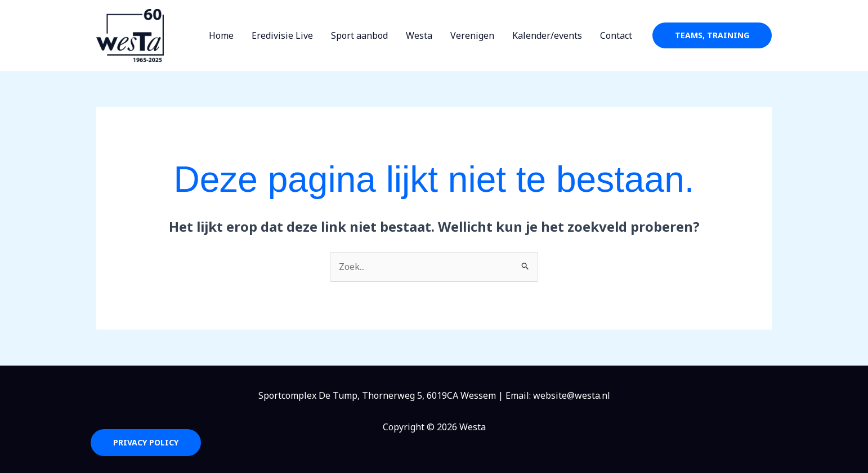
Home (221, 35)
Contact (616, 35)
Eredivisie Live (282, 35)
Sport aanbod (359, 35)
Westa (419, 35)
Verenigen (472, 35)
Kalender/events (547, 35)
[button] (712, 35)
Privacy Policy (146, 442)
